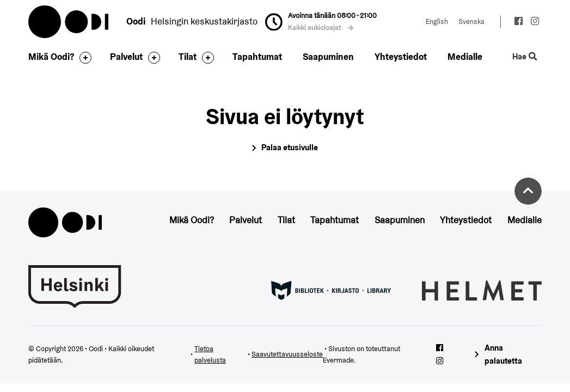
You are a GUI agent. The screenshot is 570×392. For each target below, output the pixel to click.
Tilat (188, 57)
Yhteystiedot (401, 57)
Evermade (338, 360)
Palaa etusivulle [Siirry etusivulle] (290, 147)
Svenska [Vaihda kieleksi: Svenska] (471, 22)
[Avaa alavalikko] (83, 58)
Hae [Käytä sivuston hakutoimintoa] (524, 57)
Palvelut (126, 57)
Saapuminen (328, 57)
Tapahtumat (257, 57)
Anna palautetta (503, 354)
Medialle (465, 57)
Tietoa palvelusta (210, 355)
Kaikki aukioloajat (321, 27)
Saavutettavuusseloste (287, 354)
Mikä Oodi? (51, 57)
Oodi (69, 22)
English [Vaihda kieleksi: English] (437, 22)
